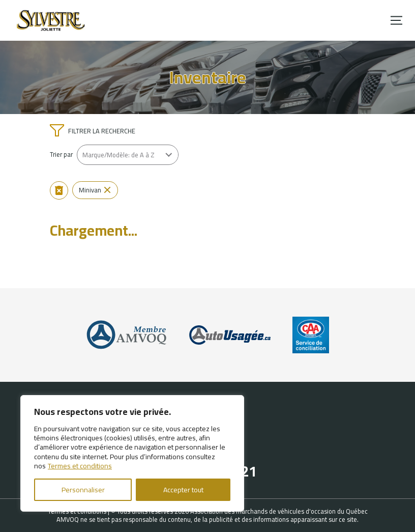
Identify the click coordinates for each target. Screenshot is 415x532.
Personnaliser (83, 490)
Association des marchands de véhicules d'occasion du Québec (279, 511)
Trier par (61, 155)
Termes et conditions (80, 466)
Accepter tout (183, 490)
